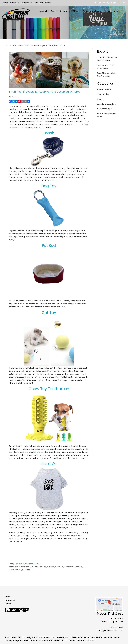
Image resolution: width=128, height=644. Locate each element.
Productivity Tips (104, 109)
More (116, 11)
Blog (36, 3)
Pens (108, 11)
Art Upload (45, 3)
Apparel (43, 11)
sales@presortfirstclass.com (110, 630)
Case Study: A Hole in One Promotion (106, 75)
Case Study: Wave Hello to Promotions (107, 59)
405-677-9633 (116, 627)
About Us (15, 3)
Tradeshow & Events (92, 11)
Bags (53, 11)
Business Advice (104, 89)
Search (100, 3)
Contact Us (26, 3)
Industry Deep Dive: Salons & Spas (105, 67)
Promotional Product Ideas (30, 564)
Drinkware (64, 11)
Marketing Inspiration (106, 104)
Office (76, 11)
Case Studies (103, 94)
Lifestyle (100, 99)
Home (5, 3)
